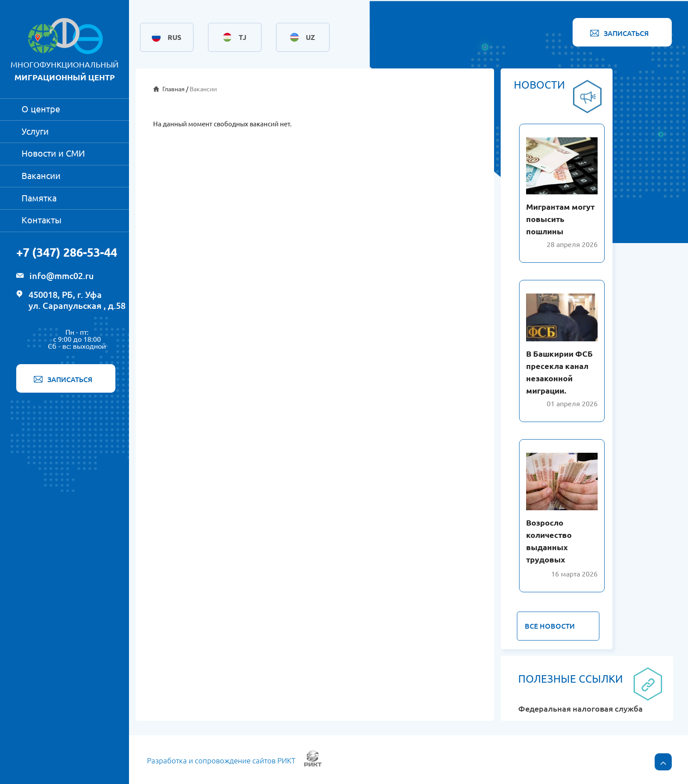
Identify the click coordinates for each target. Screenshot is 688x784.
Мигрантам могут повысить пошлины (560, 219)
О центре (41, 109)
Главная (174, 89)
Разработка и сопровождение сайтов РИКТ (221, 761)
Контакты (41, 220)
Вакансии (41, 176)
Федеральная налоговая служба (580, 709)
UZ (310, 37)
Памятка (39, 198)
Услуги (35, 131)
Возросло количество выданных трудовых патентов (549, 547)
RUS (174, 37)
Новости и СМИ (53, 153)
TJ (242, 37)
